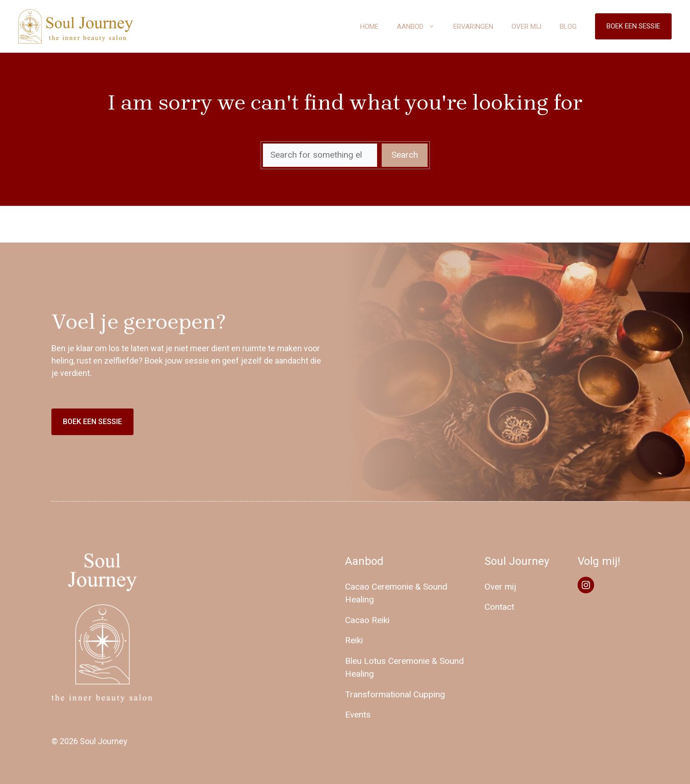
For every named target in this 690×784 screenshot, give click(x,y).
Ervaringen (473, 27)
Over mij (526, 27)
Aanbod (420, 27)
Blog (568, 27)
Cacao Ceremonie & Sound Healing (396, 593)
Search (405, 155)
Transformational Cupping (395, 694)
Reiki (354, 640)
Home (369, 27)
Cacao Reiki (367, 620)
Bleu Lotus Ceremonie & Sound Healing (404, 668)
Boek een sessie (633, 26)
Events (358, 715)
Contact (499, 607)
